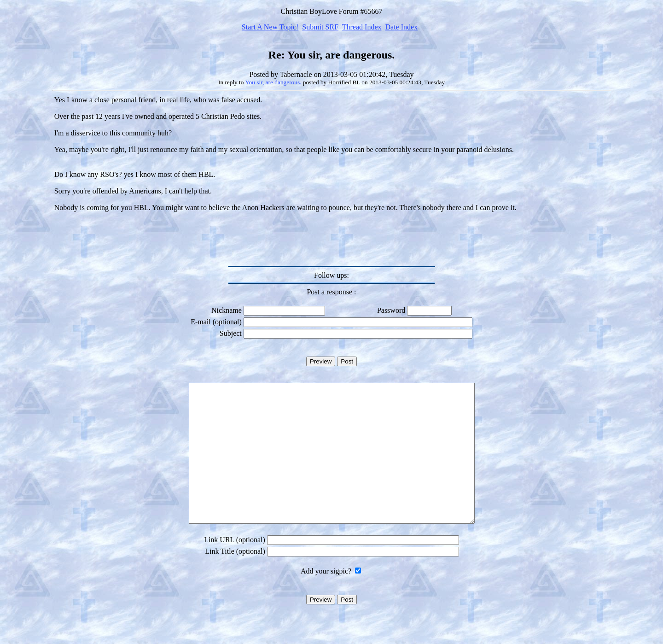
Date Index (401, 27)
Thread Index (362, 27)
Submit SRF (320, 27)
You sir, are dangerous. (273, 82)
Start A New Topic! (270, 27)
